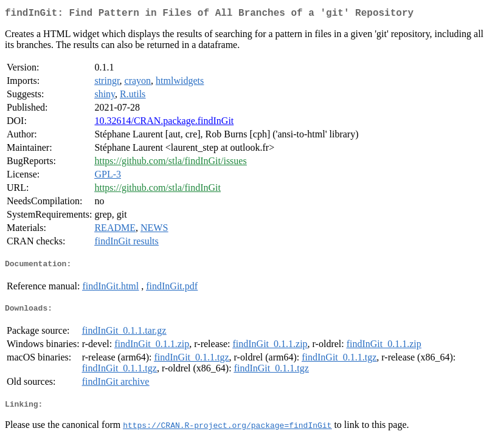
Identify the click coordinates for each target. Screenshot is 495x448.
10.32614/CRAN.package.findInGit (164, 123)
